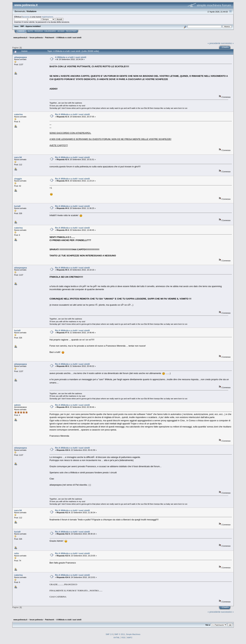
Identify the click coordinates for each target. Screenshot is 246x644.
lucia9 (17, 206)
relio (16, 553)
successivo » (227, 43)
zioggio (18, 179)
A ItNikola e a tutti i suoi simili (71, 57)
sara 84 (18, 157)
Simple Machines (133, 634)
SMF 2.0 (109, 634)
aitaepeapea (20, 57)
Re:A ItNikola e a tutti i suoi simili (72, 114)
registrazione (47, 17)
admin (17, 405)
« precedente (214, 43)
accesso (26, 17)
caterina (18, 114)
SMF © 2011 (120, 634)
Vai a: (208, 625)
